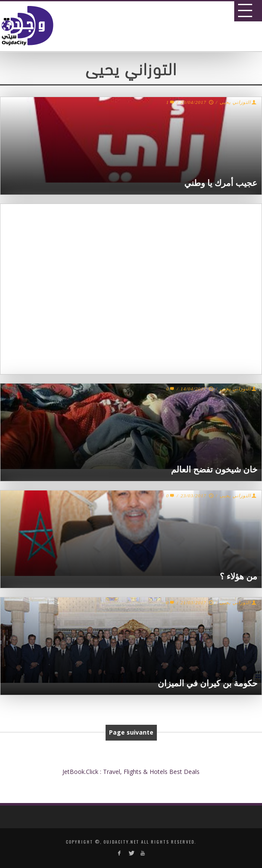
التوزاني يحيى (235, 102)
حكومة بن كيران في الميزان (208, 683)
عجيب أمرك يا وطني (221, 183)
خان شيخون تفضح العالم (214, 469)
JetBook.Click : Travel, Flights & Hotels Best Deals (131, 772)
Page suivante (131, 732)
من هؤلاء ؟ (238, 576)
